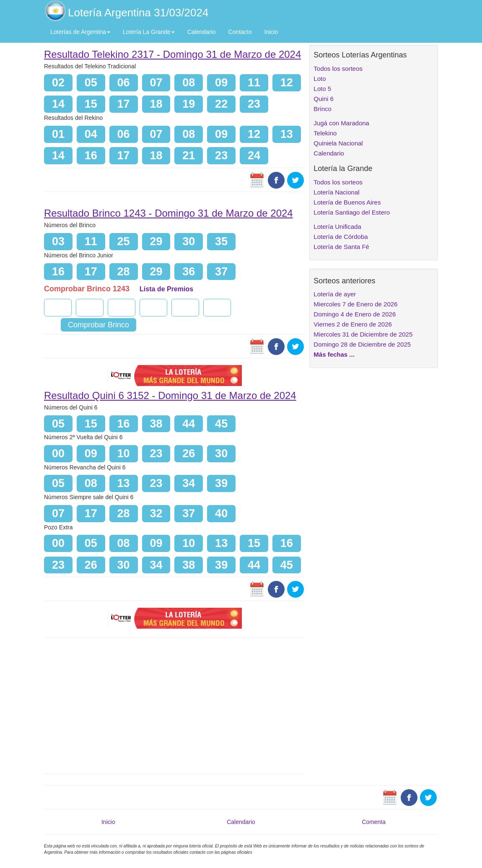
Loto (320, 79)
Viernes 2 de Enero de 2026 (353, 324)
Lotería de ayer (335, 294)
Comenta (374, 822)
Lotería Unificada (337, 227)
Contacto (240, 32)
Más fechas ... (334, 354)
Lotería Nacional (336, 192)
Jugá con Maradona (341, 123)
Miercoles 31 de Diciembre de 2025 (363, 334)
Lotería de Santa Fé (341, 247)
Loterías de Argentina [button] (80, 32)
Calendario (202, 32)
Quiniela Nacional (338, 143)
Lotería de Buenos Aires (347, 202)
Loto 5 (322, 89)
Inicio (271, 32)
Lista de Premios (166, 289)
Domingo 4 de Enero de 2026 (355, 314)
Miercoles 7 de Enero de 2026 (355, 304)
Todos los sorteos (338, 69)
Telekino (325, 133)
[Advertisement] (175, 705)
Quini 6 (324, 99)
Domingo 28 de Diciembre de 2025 (362, 344)
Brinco (323, 109)
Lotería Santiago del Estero (352, 212)
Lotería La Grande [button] (149, 32)
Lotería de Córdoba (341, 237)
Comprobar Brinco (98, 325)
